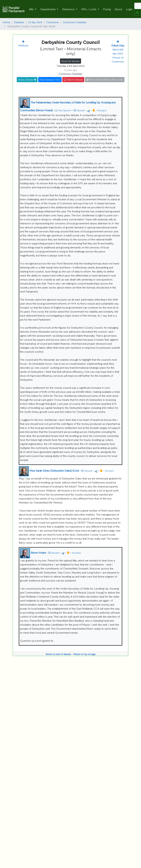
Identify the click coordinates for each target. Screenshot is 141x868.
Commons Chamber (75, 22)
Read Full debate (70, 61)
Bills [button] (32, 9)
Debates (19, 22)
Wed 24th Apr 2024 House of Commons (118, 53)
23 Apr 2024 (35, 22)
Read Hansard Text (50, 80)
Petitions (23, 45)
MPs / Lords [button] (89, 9)
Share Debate (27, 80)
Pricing (107, 9)
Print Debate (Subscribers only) (105, 80)
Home (6, 22)
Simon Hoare (38, 552)
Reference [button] (69, 9)
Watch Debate (73, 80)
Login (129, 9)
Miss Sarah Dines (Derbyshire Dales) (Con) (54, 470)
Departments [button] (48, 9)
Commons (53, 22)
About (118, 9)
